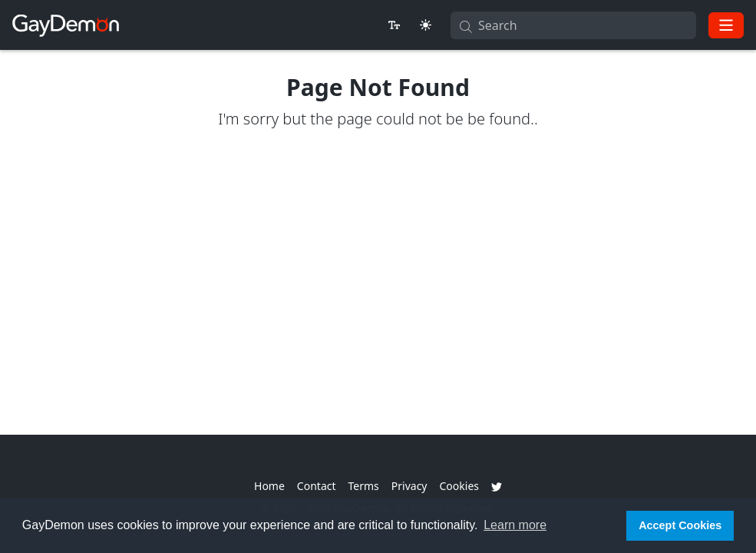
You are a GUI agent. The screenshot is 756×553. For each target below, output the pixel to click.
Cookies (459, 486)
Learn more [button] (515, 525)
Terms (364, 486)
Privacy (409, 486)
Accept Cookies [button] (680, 525)
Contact (317, 486)
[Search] (573, 25)
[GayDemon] (66, 25)
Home (269, 486)
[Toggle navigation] (726, 25)
